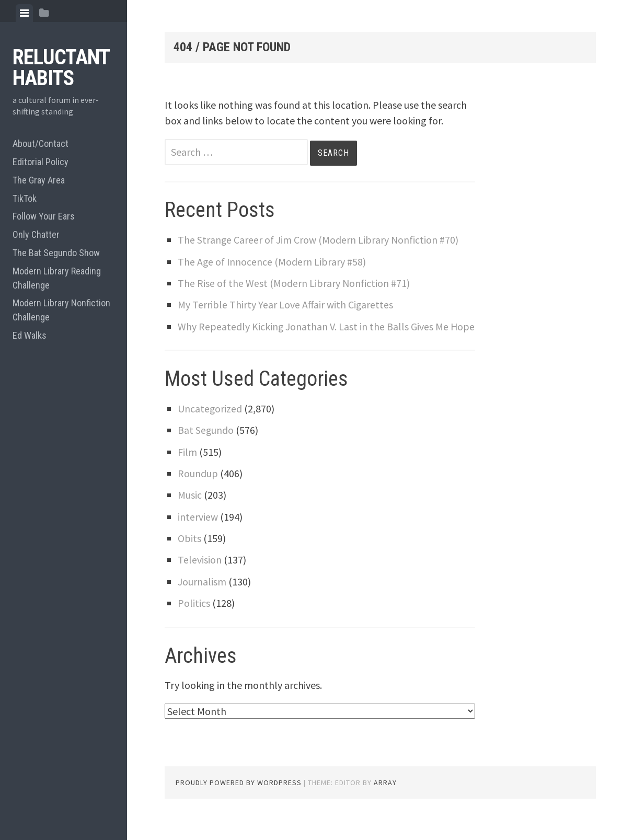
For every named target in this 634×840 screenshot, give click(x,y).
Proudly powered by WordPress (239, 798)
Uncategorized (210, 424)
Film (187, 468)
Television (200, 575)
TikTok (25, 198)
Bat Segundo (206, 446)
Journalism (202, 597)
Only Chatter (36, 234)
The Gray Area (39, 180)
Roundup (198, 489)
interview (198, 532)
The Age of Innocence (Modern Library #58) (273, 262)
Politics (194, 619)
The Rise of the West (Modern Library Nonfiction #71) (295, 283)
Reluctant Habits (61, 68)
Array (385, 798)
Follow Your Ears (44, 216)
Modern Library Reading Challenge (57, 278)
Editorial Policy (41, 162)
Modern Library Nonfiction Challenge (61, 310)
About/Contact (41, 143)
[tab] (24, 13)
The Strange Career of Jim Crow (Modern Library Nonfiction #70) (319, 240)
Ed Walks (30, 335)
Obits (189, 554)
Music (190, 510)
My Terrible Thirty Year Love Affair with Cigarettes (286, 304)
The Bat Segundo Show (56, 253)
